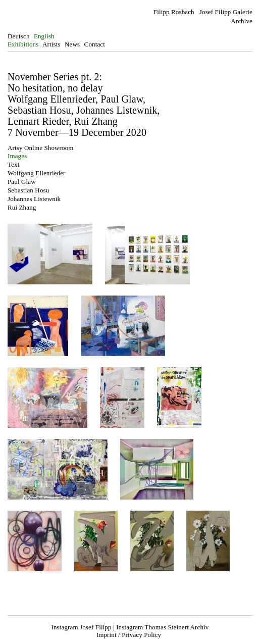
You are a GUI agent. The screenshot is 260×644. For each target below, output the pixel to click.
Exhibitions (23, 44)
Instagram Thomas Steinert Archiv (162, 627)
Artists (51, 44)
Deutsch (19, 36)
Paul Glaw (22, 182)
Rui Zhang (22, 207)
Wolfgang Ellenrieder (37, 173)
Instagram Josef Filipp (82, 627)
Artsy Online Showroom (41, 148)
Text (13, 164)
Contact (95, 44)
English (44, 36)
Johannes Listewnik (34, 199)
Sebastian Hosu (28, 190)
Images (17, 156)
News (72, 44)
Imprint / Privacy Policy (129, 635)
